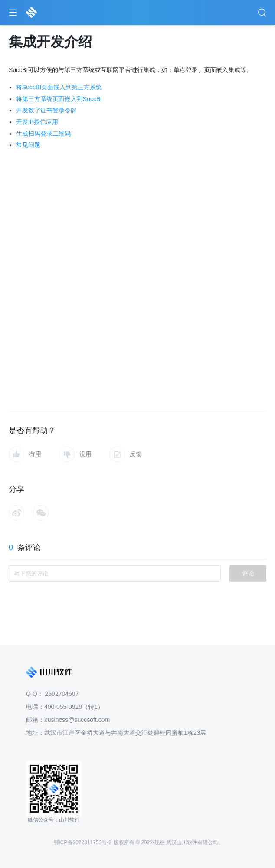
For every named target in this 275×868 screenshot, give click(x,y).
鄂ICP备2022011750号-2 (83, 842)
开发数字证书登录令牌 (46, 110)
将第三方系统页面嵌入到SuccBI (59, 99)
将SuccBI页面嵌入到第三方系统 (59, 87)
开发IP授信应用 (37, 122)
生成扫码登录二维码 (43, 134)
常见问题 (28, 145)
